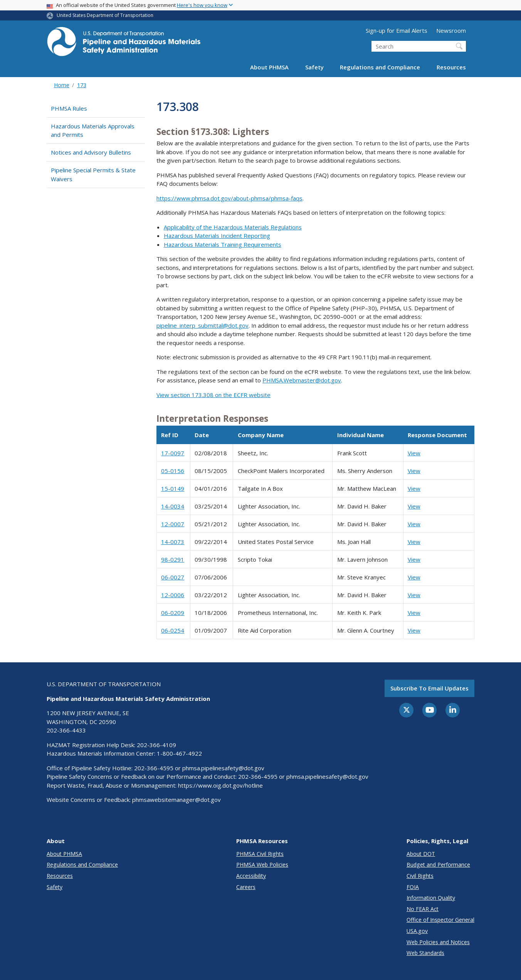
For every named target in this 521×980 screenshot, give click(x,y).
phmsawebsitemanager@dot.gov (176, 800)
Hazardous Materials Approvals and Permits (93, 130)
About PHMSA (269, 67)
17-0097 (173, 453)
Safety (314, 67)
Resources (451, 67)
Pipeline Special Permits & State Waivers (93, 174)
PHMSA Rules (69, 108)
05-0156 (173, 471)
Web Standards (425, 953)
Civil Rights (420, 876)
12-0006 (173, 595)
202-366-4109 (156, 745)
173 (82, 85)
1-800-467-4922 (179, 753)
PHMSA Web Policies (262, 865)
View (414, 453)
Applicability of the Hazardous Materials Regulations (233, 227)
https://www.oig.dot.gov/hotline (220, 785)
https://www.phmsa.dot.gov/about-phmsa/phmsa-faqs (229, 198)
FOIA (413, 887)
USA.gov (417, 931)
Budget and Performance (438, 865)
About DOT (421, 854)
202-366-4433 (66, 730)
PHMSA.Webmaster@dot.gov (302, 380)
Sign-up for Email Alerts (397, 30)
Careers (246, 887)
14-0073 (173, 542)
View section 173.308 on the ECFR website (213, 395)
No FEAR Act (423, 909)
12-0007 (173, 524)
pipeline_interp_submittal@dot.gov (203, 325)
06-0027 (173, 577)
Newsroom (451, 30)
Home (62, 85)
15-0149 (173, 488)
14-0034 (173, 506)
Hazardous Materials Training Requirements (223, 244)
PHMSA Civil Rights (260, 854)
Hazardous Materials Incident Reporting (217, 236)
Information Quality (431, 898)
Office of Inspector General (440, 920)
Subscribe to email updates (429, 688)
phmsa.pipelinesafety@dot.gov (223, 768)
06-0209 (173, 613)
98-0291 (173, 559)
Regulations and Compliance (380, 67)
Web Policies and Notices (438, 942)
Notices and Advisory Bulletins (91, 152)
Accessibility (251, 876)
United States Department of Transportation (105, 15)
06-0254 (173, 630)
